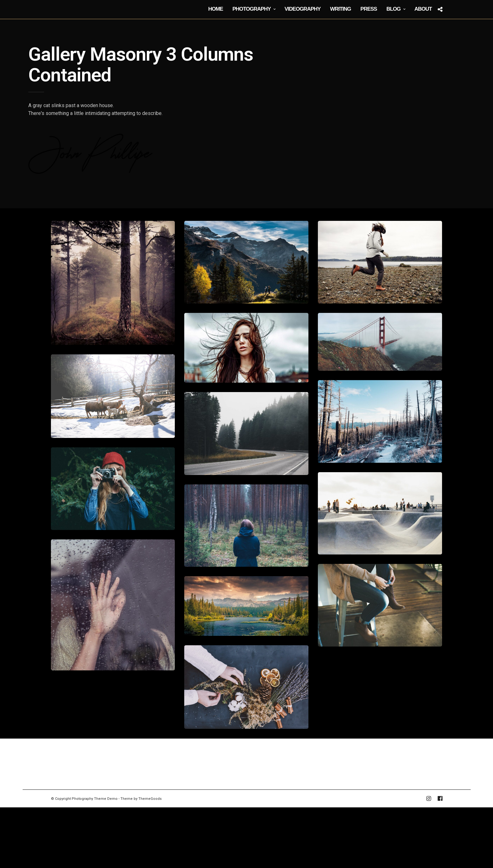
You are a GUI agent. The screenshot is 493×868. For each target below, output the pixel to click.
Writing (341, 9)
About (423, 9)
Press (369, 9)
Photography (252, 9)
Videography (303, 9)
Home (216, 9)
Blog (393, 9)
